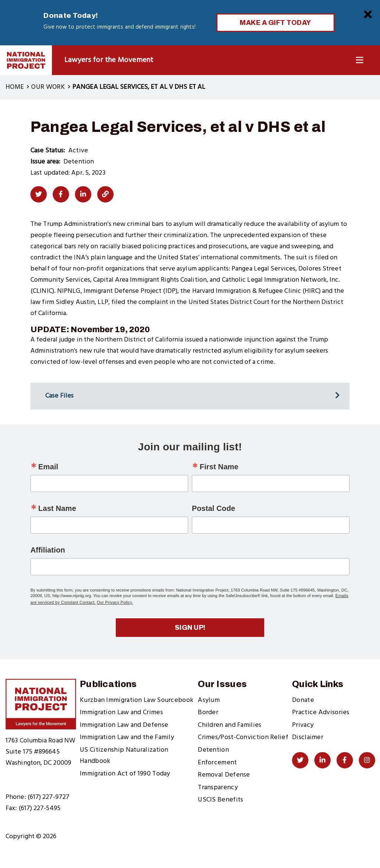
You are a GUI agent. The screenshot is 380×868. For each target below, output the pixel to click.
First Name (219, 467)
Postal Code (214, 508)
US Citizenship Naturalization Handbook (124, 756)
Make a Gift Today (276, 23)
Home (15, 87)
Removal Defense (224, 775)
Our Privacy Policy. (115, 602)
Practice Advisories (321, 712)
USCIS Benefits (220, 800)
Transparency (218, 788)
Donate (303, 700)
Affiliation (48, 550)
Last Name (57, 508)
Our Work (48, 87)
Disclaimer (308, 737)
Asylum (209, 700)
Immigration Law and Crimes (121, 712)
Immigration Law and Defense (124, 725)
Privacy (303, 725)
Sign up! (190, 628)
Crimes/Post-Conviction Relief (243, 737)
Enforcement (217, 763)
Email (48, 467)
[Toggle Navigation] (360, 60)
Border (208, 712)
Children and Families (230, 725)
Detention (213, 750)
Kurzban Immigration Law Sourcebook (137, 700)
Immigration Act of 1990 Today (125, 774)
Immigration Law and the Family (127, 737)
